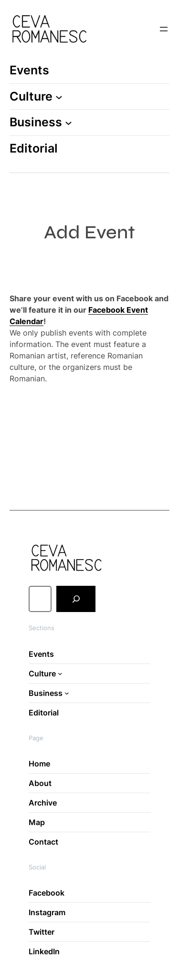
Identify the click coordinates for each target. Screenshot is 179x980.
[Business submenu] (68, 123)
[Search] (76, 599)
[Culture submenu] (59, 97)
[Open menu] (164, 29)
